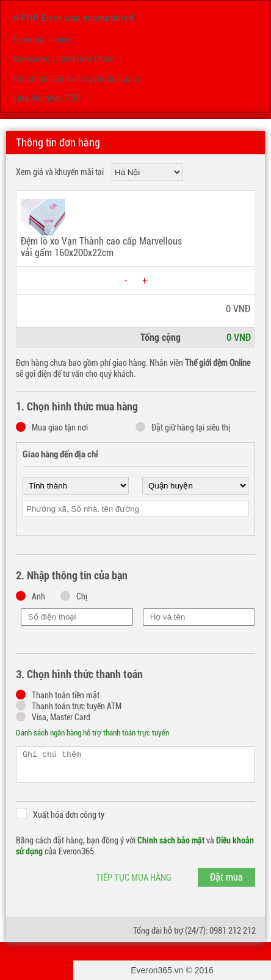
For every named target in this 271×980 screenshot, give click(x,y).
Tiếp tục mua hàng (134, 878)
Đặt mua (226, 877)
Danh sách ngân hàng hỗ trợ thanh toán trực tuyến (92, 733)
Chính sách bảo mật (171, 840)
